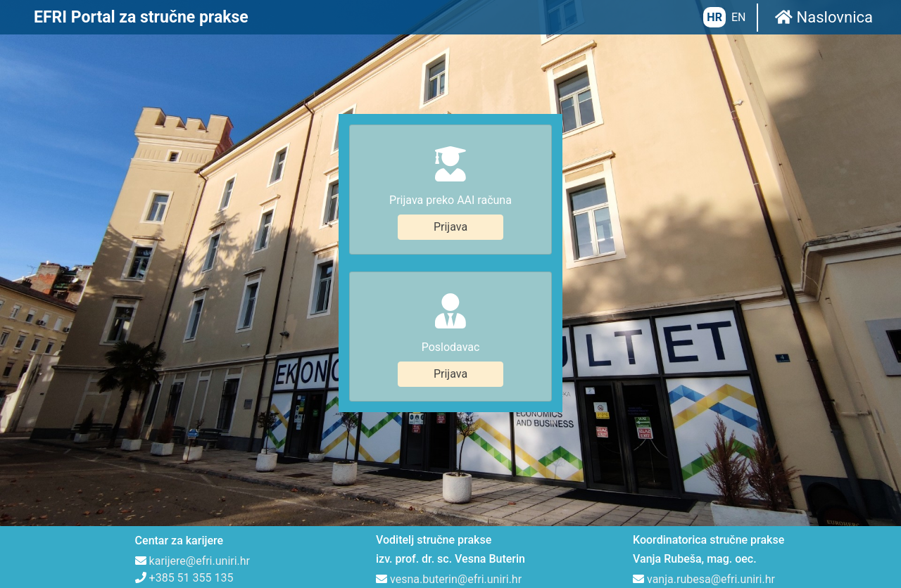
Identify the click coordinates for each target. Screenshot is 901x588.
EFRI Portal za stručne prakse (141, 17)
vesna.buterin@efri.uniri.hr (456, 498)
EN (739, 17)
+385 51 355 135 (191, 496)
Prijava (450, 186)
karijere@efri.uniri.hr (200, 479)
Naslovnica (824, 17)
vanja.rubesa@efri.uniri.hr (711, 498)
